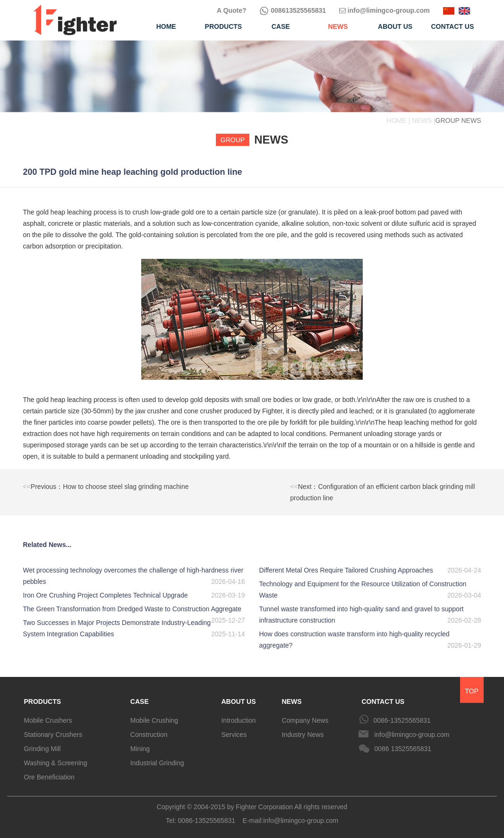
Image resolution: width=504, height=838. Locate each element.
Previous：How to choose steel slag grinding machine (106, 487)
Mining (140, 749)
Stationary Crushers (53, 735)
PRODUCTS (43, 701)
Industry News (303, 735)
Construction (149, 735)
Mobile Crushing (154, 720)
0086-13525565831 (402, 720)
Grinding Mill (43, 749)
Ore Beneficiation (49, 777)
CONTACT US (383, 701)
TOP (472, 691)
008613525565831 (293, 10)
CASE (140, 701)
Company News (305, 720)
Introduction (238, 720)
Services (234, 735)
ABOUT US (238, 701)
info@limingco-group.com (384, 10)
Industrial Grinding (157, 763)
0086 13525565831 (403, 749)
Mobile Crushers (48, 720)
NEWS (291, 701)
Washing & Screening (56, 763)
